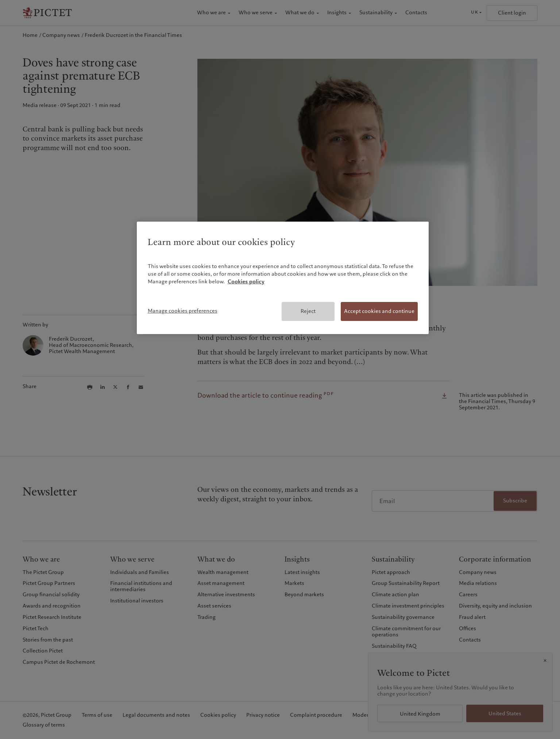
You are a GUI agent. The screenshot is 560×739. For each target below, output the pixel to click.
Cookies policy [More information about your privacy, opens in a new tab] (246, 282)
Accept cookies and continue (379, 311)
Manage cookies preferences (183, 311)
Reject (308, 311)
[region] (283, 278)
